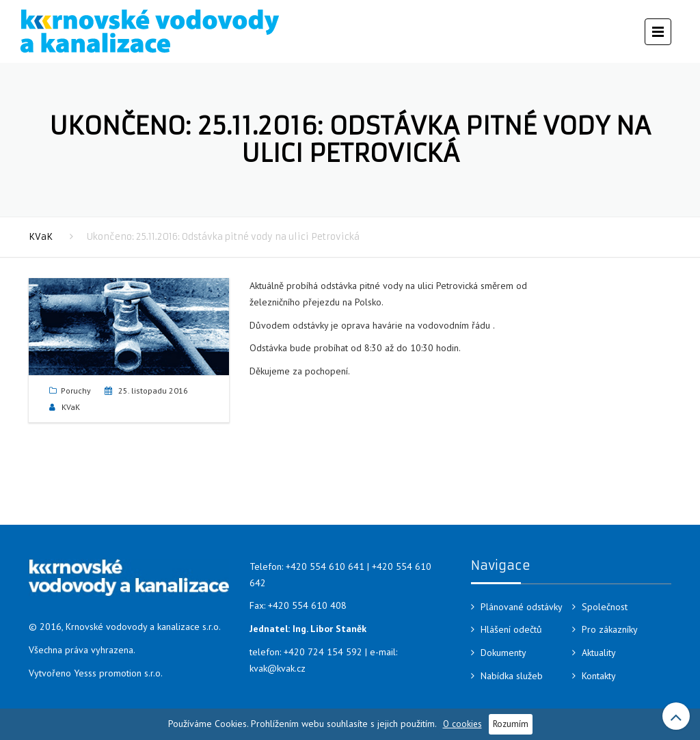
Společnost (605, 607)
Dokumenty (503, 653)
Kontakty (599, 676)
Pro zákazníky (610, 629)
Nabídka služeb (512, 676)
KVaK (41, 237)
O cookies (462, 724)
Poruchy (76, 390)
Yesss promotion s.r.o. (118, 673)
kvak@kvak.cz (278, 668)
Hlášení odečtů (511, 629)
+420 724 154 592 (323, 652)
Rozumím (511, 724)
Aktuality (599, 653)
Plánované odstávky (522, 607)
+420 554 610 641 (325, 566)
